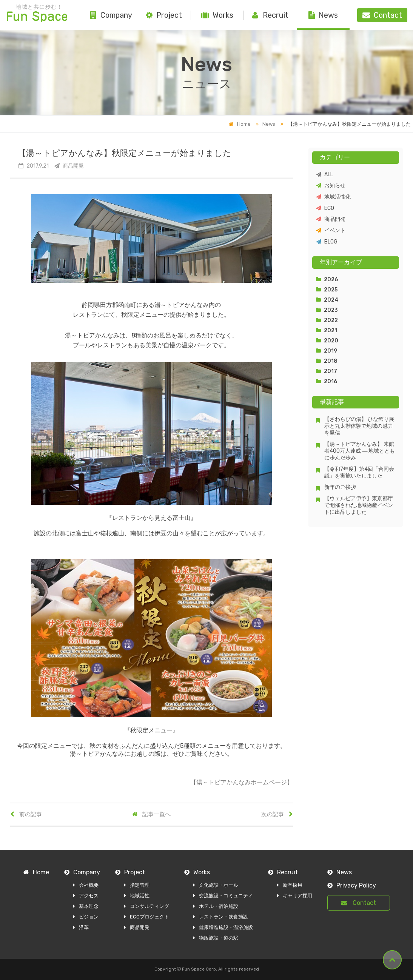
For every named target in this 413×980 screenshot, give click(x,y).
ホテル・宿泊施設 (216, 906)
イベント (331, 230)
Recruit (270, 15)
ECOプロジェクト (147, 917)
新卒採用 (290, 885)
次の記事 (277, 814)
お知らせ (331, 186)
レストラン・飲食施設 (221, 917)
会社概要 (86, 885)
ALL (324, 175)
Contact (359, 903)
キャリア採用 (295, 896)
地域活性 (137, 896)
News (323, 15)
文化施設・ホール (216, 885)
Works (217, 15)
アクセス (86, 896)
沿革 (81, 927)
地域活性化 (333, 197)
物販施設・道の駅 (216, 938)
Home (240, 124)
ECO (325, 208)
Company (111, 15)
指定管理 (137, 885)
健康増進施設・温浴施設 (223, 927)
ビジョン (86, 917)
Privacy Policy (352, 885)
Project (164, 15)
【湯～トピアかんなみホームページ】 (242, 782)
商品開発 (331, 219)
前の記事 (26, 814)
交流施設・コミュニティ (223, 896)
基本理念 (86, 906)
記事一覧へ (151, 814)
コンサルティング (147, 906)
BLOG (327, 242)
